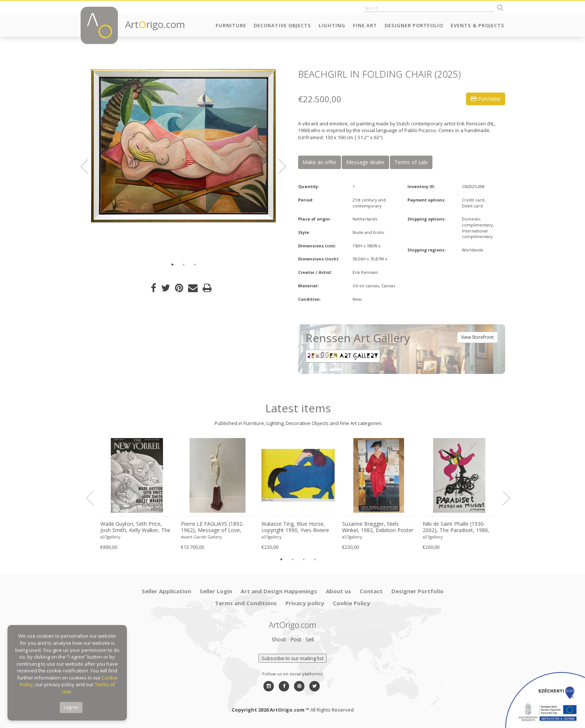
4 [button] (315, 559)
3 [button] (195, 265)
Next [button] (278, 166)
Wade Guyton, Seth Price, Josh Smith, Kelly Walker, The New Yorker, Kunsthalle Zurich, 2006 (135, 527)
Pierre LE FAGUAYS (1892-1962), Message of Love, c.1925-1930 (212, 527)
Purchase (486, 99)
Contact (371, 591)
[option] (183, 146)
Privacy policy (305, 603)
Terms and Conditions (246, 603)
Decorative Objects (282, 25)
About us (338, 591)
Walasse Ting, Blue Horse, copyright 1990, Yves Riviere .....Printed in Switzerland (295, 527)
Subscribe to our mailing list (292, 658)
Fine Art (365, 25)
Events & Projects (478, 25)
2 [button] (184, 265)
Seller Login (216, 591)
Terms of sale (411, 162)
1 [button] (172, 265)
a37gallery (110, 537)
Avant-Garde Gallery (201, 537)
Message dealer (365, 162)
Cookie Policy (351, 603)
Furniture (231, 25)
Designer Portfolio (414, 25)
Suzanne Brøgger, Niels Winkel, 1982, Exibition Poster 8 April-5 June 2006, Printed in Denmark (378, 527)
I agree (71, 707)
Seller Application (166, 591)
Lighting (332, 25)
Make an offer (320, 162)
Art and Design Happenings (279, 591)
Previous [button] (89, 166)
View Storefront (477, 337)
